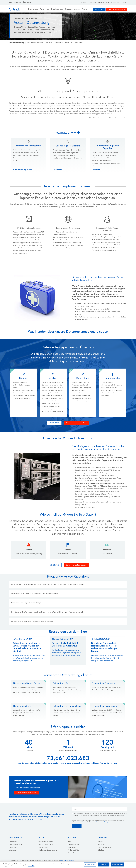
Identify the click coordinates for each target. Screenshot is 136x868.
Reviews (49, 43)
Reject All (104, 864)
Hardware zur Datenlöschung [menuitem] (48, 850)
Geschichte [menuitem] (101, 845)
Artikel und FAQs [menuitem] (73, 850)
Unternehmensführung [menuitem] (105, 847)
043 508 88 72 (99, 9)
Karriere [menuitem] (100, 853)
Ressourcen (92, 2)
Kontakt (124, 2)
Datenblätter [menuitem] (72, 853)
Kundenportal (58, 170)
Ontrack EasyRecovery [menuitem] (46, 842)
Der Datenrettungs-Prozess (23, 170)
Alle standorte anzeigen (67, 861)
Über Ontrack (115, 2)
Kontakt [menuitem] (100, 842)
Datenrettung (97, 170)
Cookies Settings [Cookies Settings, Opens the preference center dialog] (90, 864)
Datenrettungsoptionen (35, 43)
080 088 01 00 (54, 423)
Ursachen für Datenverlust (64, 43)
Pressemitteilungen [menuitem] (74, 845)
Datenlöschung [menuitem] (43, 847)
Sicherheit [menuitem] (101, 850)
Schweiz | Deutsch (15, 2)
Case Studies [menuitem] (72, 847)
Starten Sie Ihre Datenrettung (116, 9)
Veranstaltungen (103, 2)
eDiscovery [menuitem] (12, 850)
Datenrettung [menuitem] (13, 842)
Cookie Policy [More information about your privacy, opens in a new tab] (31, 866)
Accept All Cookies (117, 864)
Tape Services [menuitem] (13, 847)
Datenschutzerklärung (102, 822)
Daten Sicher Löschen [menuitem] (16, 845)
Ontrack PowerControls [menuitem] (46, 845)
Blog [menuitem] (69, 842)
